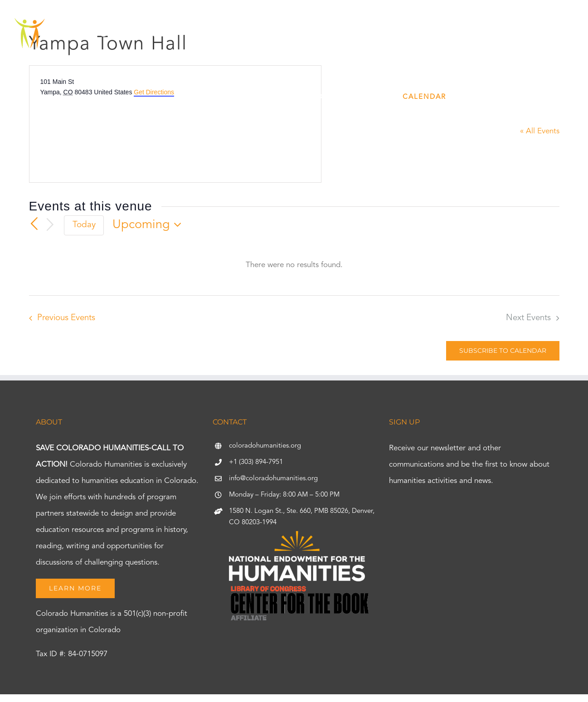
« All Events (540, 131)
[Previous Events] (34, 224)
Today (84, 225)
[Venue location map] (108, 131)
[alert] (294, 265)
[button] (562, 97)
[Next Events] (50, 225)
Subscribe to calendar (503, 351)
